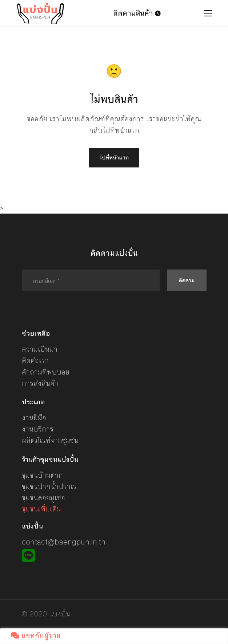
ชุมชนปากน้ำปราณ (49, 487)
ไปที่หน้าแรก (114, 157)
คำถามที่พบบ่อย (46, 372)
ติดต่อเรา (35, 361)
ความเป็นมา (40, 349)
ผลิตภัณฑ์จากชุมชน (50, 440)
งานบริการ (38, 429)
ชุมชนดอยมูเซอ (43, 498)
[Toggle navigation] (208, 13)
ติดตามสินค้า (137, 13)
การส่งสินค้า (40, 383)
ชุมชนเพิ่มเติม (41, 509)
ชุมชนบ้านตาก (42, 475)
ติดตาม (187, 280)
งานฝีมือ (34, 418)
